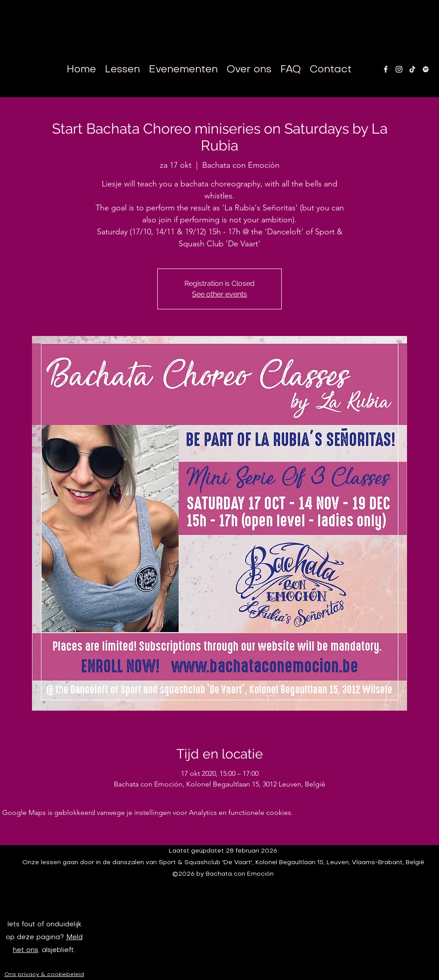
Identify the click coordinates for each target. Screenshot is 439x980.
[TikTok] (412, 69)
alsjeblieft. (57, 950)
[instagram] (399, 69)
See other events (219, 294)
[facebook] (386, 69)
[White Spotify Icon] (426, 69)
